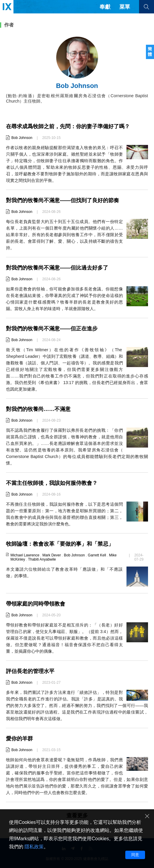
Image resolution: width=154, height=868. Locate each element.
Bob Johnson (22, 138)
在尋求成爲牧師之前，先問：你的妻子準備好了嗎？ (68, 126)
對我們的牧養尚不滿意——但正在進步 (52, 329)
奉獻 (105, 7)
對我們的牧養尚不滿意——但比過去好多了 (57, 268)
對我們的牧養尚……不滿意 (38, 409)
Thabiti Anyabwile (42, 559)
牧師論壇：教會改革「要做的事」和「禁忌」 (60, 544)
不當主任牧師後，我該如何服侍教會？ (52, 483)
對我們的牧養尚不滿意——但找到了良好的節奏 (62, 200)
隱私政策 (34, 847)
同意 (135, 855)
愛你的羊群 (19, 739)
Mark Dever (52, 555)
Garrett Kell (97, 555)
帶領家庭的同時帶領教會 (36, 604)
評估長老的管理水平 (30, 671)
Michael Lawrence (25, 555)
